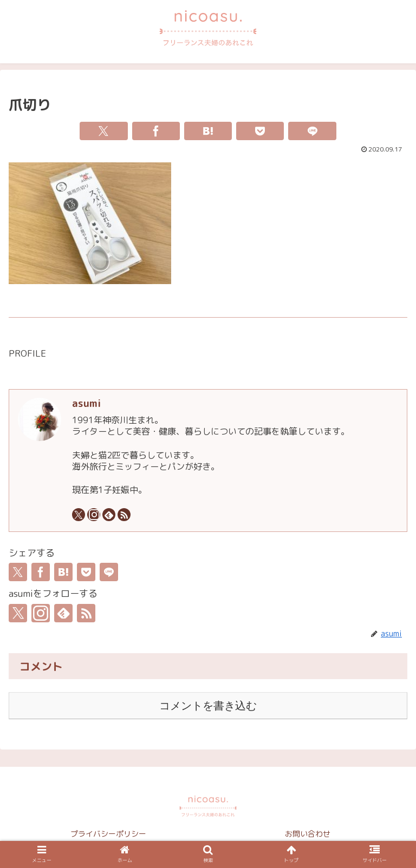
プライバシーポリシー (108, 834)
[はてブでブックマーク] (208, 131)
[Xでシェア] (103, 131)
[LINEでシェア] (312, 131)
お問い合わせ (308, 834)
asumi (86, 403)
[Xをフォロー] (79, 515)
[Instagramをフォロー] (94, 515)
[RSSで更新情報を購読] (124, 515)
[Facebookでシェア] (156, 131)
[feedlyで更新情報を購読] (109, 515)
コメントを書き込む (208, 706)
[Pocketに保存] (260, 131)
